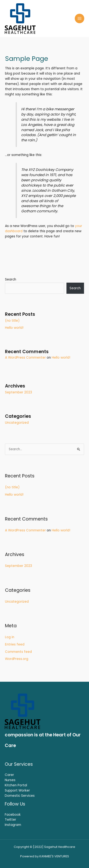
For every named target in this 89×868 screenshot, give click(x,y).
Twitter (10, 820)
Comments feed (18, 652)
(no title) (12, 321)
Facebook (13, 815)
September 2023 (19, 392)
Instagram (13, 825)
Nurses (10, 780)
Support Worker (17, 790)
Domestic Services (20, 796)
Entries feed (15, 644)
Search (11, 279)
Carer (9, 775)
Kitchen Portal (16, 785)
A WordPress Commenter (25, 358)
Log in (10, 637)
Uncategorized (17, 423)
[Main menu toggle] (80, 19)
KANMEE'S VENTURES (54, 856)
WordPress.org (17, 659)
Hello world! (14, 328)
